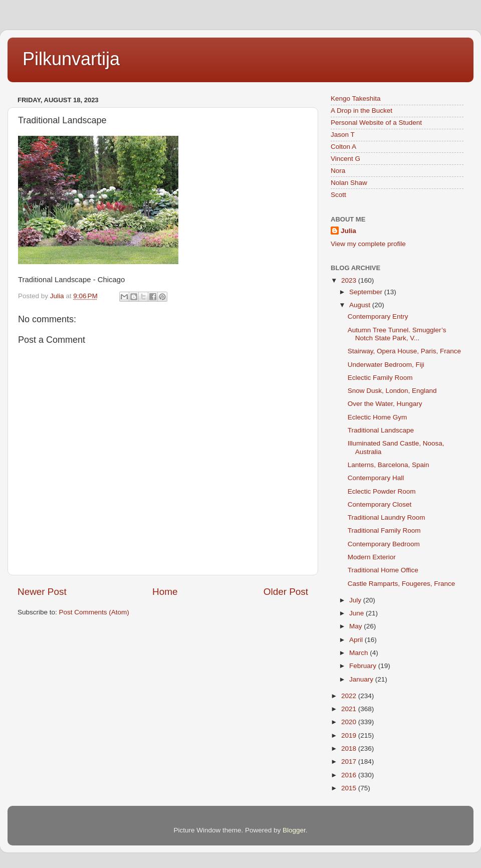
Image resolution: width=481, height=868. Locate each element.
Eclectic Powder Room (382, 491)
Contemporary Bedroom (384, 544)
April (357, 640)
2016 (350, 775)
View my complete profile (368, 244)
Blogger (294, 830)
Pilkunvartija (71, 59)
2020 (350, 722)
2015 (350, 788)
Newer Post (42, 592)
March (359, 653)
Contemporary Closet (380, 504)
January (362, 679)
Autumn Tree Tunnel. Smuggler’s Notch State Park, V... (397, 334)
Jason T (343, 135)
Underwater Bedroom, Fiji (386, 365)
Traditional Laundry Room (387, 517)
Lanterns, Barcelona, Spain (389, 465)
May (356, 626)
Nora (338, 171)
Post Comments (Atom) (94, 612)
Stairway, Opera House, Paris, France (404, 351)
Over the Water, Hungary (385, 404)
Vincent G (345, 159)
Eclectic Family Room (380, 378)
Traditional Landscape (381, 430)
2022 (350, 696)
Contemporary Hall (376, 478)
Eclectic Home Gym (378, 417)
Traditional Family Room (384, 530)
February (364, 666)
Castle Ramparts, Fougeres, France (402, 584)
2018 (350, 748)
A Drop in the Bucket (362, 111)
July (356, 600)
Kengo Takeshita (356, 98)
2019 (350, 735)
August (361, 305)
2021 (350, 709)
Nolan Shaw (349, 183)
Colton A (343, 147)
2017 (350, 762)
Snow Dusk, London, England (392, 391)
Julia (348, 231)
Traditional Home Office (383, 570)
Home (165, 592)
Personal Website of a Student (376, 123)
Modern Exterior (372, 557)
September (367, 292)
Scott (338, 195)
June (357, 613)
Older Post (286, 592)
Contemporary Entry (378, 316)
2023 (350, 280)
